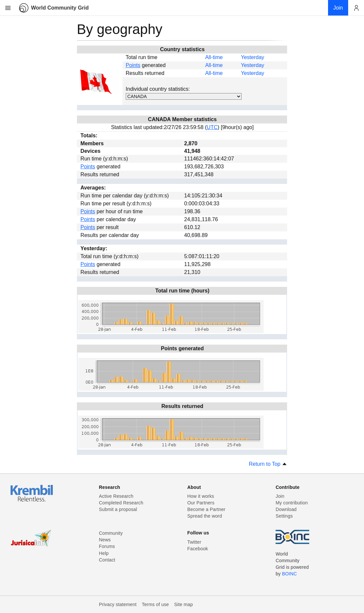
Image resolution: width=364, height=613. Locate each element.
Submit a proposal (118, 509)
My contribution (292, 503)
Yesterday (253, 57)
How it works (201, 496)
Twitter (194, 542)
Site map (184, 604)
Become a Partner (206, 509)
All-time (214, 57)
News (105, 540)
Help (104, 553)
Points (133, 65)
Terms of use (155, 604)
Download (286, 509)
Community (111, 533)
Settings (284, 516)
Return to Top (268, 464)
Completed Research (121, 503)
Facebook (198, 549)
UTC (212, 127)
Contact (107, 560)
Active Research (116, 496)
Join (280, 496)
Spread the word (205, 516)
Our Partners (201, 503)
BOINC (289, 574)
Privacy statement (118, 604)
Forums (107, 546)
